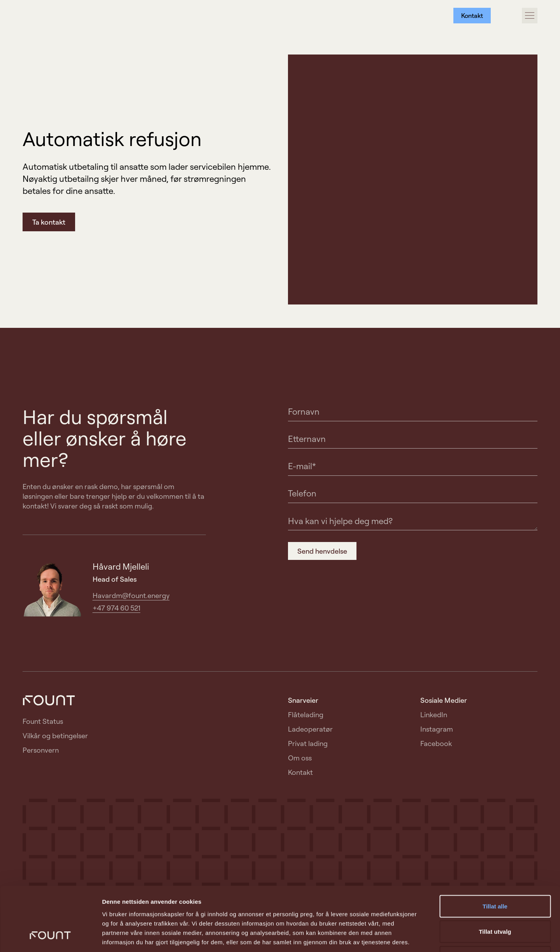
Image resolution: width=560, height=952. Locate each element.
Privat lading (308, 743)
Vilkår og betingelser (55, 736)
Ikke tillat (495, 901)
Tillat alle (495, 850)
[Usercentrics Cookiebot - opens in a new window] (50, 937)
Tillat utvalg (495, 875)
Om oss (300, 758)
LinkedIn (434, 714)
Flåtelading (306, 714)
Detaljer (414, 937)
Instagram (437, 729)
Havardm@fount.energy (131, 595)
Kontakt (472, 16)
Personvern (41, 750)
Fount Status (43, 721)
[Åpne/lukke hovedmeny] (530, 16)
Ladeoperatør (310, 729)
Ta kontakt (49, 222)
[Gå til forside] (49, 16)
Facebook (436, 743)
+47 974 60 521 (117, 608)
